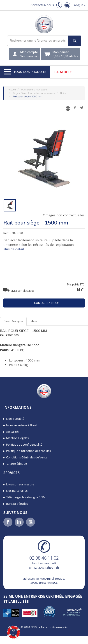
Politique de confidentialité (24, 444)
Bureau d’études (17, 504)
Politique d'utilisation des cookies (28, 451)
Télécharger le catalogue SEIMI (26, 497)
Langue (79, 5)
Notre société (15, 419)
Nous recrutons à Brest (22, 425)
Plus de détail (14, 249)
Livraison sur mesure (20, 484)
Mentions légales (17, 438)
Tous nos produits (25, 72)
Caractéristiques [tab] (13, 321)
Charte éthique (16, 464)
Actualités (13, 432)
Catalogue (63, 72)
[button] (14, 632)
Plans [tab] (34, 321)
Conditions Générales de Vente (27, 457)
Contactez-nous (42, 5)
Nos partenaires (17, 491)
